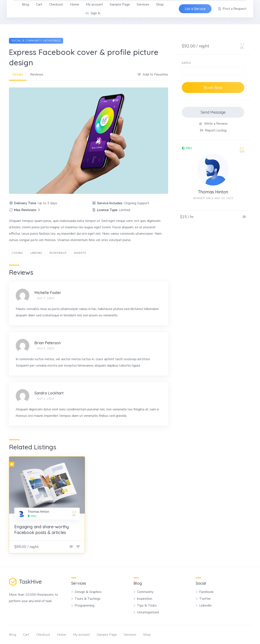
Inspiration (145, 599)
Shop (160, 4)
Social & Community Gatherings (36, 41)
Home (75, 4)
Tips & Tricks (147, 605)
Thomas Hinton (213, 192)
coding (17, 253)
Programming (85, 605)
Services (143, 4)
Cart (39, 4)
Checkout (56, 4)
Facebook (206, 592)
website (80, 253)
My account (94, 4)
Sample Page (120, 4)
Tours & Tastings (88, 599)
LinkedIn (205, 605)
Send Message (213, 112)
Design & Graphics (88, 592)
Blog (26, 4)
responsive (58, 253)
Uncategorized (148, 612)
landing (36, 253)
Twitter (205, 599)
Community (145, 592)
